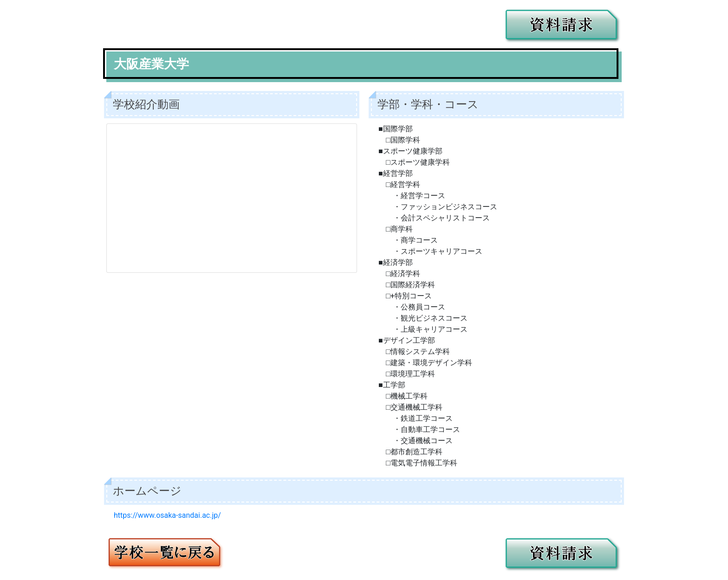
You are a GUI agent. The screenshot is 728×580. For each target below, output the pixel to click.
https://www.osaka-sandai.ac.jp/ (167, 515)
